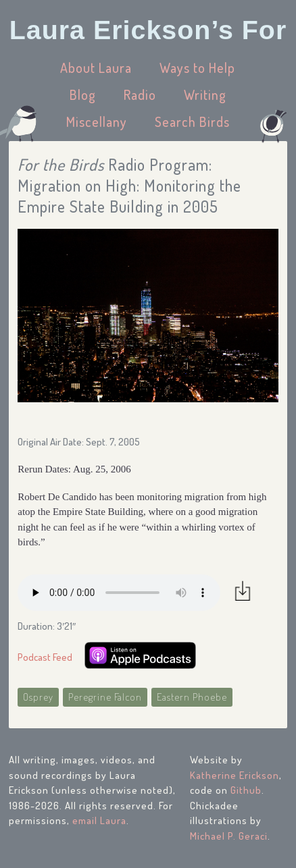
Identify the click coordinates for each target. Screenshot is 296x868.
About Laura (96, 67)
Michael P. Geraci (229, 836)
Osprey (38, 697)
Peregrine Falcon (105, 697)
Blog (83, 94)
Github (246, 790)
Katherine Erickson (235, 775)
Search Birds (192, 121)
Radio (140, 94)
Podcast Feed (45, 657)
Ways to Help (197, 67)
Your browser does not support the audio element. (119, 593)
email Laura (99, 820)
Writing (205, 94)
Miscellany (97, 121)
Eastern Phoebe (192, 697)
